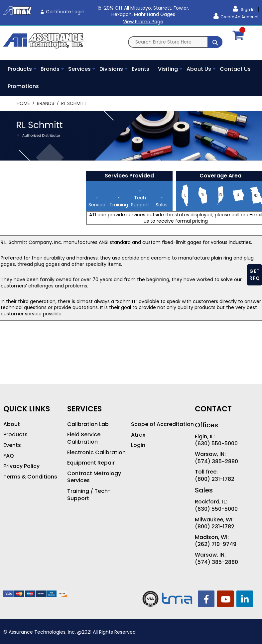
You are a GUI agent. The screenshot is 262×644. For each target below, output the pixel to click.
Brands (46, 103)
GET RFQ (255, 275)
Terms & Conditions (30, 477)
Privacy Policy (21, 466)
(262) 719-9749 (216, 544)
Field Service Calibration (84, 438)
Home (24, 103)
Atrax (138, 435)
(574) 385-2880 (216, 462)
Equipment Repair (91, 463)
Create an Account (240, 17)
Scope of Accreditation (162, 424)
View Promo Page (143, 22)
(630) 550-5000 (216, 444)
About (12, 424)
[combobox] (175, 42)
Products (15, 435)
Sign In (247, 9)
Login (138, 445)
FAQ (9, 456)
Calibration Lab (88, 424)
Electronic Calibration (96, 453)
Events (12, 445)
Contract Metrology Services (94, 477)
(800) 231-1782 (215, 479)
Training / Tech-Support (89, 495)
